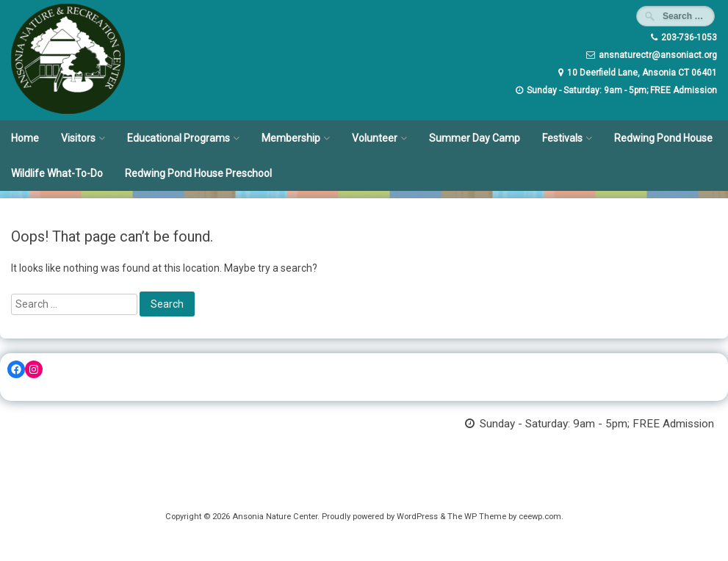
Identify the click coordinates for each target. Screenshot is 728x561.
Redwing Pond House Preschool (198, 173)
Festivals (562, 138)
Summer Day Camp (475, 138)
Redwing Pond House (663, 138)
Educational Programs (179, 138)
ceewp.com (540, 517)
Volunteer (375, 138)
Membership (291, 138)
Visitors (78, 138)
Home (25, 138)
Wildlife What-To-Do (57, 173)
